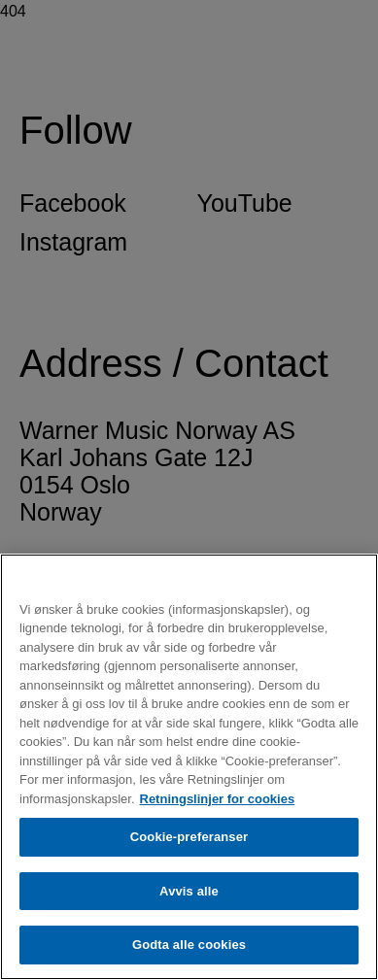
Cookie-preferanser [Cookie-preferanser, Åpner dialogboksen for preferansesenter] (189, 837)
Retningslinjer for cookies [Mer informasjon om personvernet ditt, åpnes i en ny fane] (218, 799)
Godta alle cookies (189, 945)
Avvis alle (189, 891)
